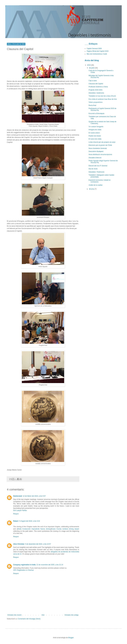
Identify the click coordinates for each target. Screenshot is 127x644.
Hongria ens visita (95, 130)
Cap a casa (93, 81)
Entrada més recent (14, 615)
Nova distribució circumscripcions (100, 154)
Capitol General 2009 (94, 49)
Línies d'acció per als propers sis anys (102, 142)
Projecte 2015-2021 (96, 90)
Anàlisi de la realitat (96, 185)
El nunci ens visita (95, 139)
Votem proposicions (96, 102)
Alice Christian (19, 544)
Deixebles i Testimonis (97, 172)
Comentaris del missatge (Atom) (29, 619)
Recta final (92, 105)
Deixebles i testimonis (96, 93)
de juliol (92, 68)
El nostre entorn (94, 133)
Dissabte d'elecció (95, 158)
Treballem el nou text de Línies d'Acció (102, 96)
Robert (16, 521)
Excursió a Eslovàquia (96, 113)
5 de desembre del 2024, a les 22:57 (38, 544)
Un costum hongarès (96, 127)
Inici (43, 615)
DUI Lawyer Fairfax (20, 510)
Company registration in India (24, 565)
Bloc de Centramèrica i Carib (97, 54)
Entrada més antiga (72, 615)
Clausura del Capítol (96, 84)
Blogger (71, 638)
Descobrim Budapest (96, 151)
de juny (92, 189)
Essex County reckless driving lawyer (65, 529)
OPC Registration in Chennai (23, 570)
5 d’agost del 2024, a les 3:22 (30, 521)
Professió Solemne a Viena (98, 87)
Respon (16, 514)
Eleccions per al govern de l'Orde (100, 145)
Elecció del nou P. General (98, 166)
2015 (89, 65)
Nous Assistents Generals (98, 148)
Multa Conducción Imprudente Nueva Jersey (34, 529)
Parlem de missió (95, 136)
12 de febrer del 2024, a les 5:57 (34, 496)
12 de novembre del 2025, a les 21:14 (50, 565)
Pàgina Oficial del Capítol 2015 (98, 51)
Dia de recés (93, 169)
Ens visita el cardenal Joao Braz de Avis (103, 99)
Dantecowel (18, 496)
